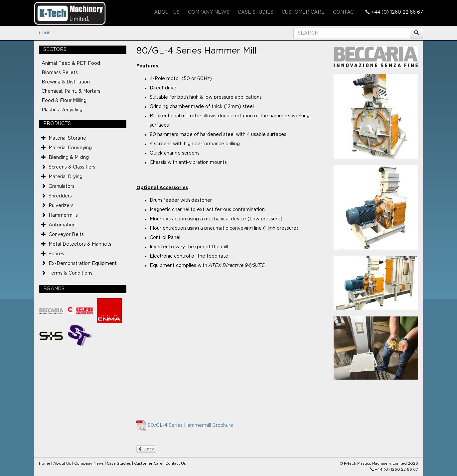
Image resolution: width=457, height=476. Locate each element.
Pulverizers (61, 206)
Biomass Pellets (60, 73)
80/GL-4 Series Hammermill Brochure (190, 425)
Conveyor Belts (66, 235)
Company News (209, 12)
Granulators (62, 186)
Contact (345, 12)
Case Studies (256, 12)
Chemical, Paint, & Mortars (71, 91)
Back (146, 449)
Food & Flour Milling (64, 101)
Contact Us (176, 464)
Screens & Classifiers (72, 167)
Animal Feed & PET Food (71, 63)
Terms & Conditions (71, 273)
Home (45, 33)
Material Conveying (70, 148)
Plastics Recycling (62, 110)
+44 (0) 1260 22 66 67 (394, 12)
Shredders (60, 196)
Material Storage (67, 138)
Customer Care (303, 12)
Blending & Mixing (69, 158)
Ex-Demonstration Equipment (83, 264)
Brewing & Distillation (66, 82)
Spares (56, 254)
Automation (62, 225)
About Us (167, 12)
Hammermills (63, 215)
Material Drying (66, 177)
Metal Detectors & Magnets (80, 244)
